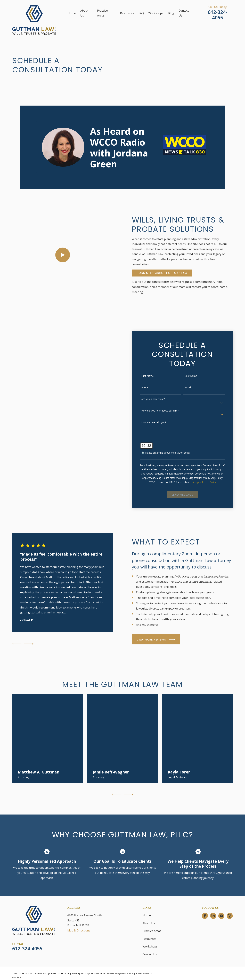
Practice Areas (152, 931)
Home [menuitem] (72, 13)
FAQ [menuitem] (141, 13)
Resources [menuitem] (127, 13)
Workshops (150, 946)
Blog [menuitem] (171, 13)
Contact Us (150, 954)
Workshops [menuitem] (156, 13)
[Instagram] (230, 916)
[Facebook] (205, 916)
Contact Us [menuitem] (184, 13)
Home (147, 915)
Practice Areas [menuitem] (102, 13)
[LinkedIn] (213, 916)
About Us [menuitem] (84, 13)
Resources (149, 939)
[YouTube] (221, 916)
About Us (149, 923)
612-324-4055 (218, 15)
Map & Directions (79, 930)
